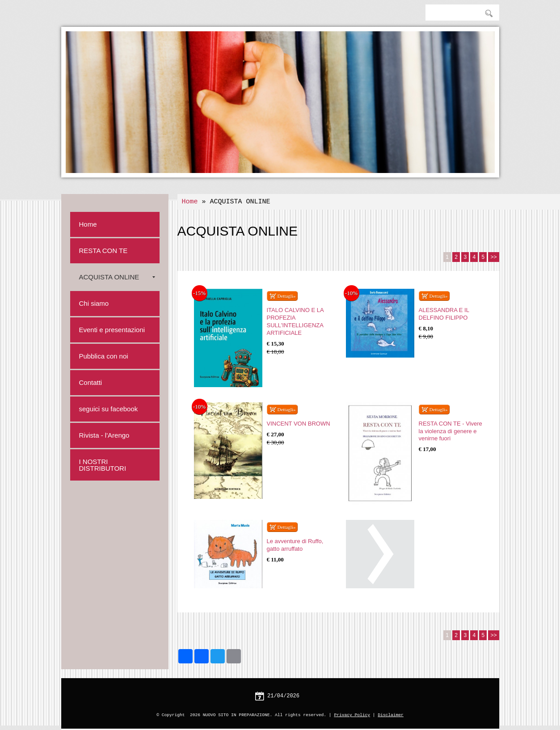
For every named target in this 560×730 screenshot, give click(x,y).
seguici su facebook (109, 409)
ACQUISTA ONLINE (117, 277)
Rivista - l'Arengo (104, 435)
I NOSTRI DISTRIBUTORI (103, 465)
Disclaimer (391, 715)
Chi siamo (94, 303)
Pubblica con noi (104, 356)
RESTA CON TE (103, 251)
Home (190, 202)
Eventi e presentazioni (112, 330)
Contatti (91, 382)
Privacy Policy (352, 715)
